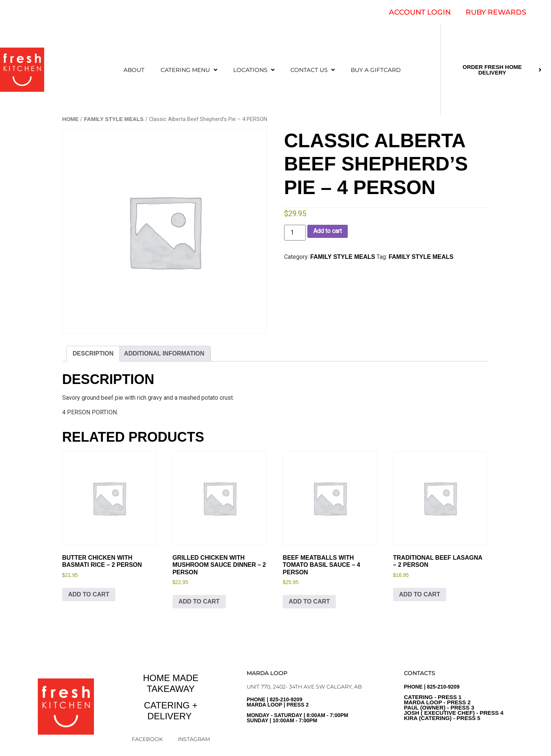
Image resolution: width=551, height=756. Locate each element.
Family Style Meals (421, 257)
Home (70, 119)
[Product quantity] (295, 233)
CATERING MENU (189, 70)
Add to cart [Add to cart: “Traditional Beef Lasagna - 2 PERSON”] (420, 594)
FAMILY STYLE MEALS (114, 119)
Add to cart (328, 231)
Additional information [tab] (164, 353)
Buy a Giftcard (376, 70)
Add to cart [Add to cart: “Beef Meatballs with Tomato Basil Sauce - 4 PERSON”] (309, 601)
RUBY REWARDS (496, 12)
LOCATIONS (254, 70)
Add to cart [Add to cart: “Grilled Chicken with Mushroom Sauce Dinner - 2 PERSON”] (199, 601)
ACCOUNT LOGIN (420, 12)
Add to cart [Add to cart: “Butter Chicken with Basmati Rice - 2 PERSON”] (89, 594)
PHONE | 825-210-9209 (454, 702)
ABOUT (134, 70)
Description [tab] (93, 353)
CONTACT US (313, 70)
